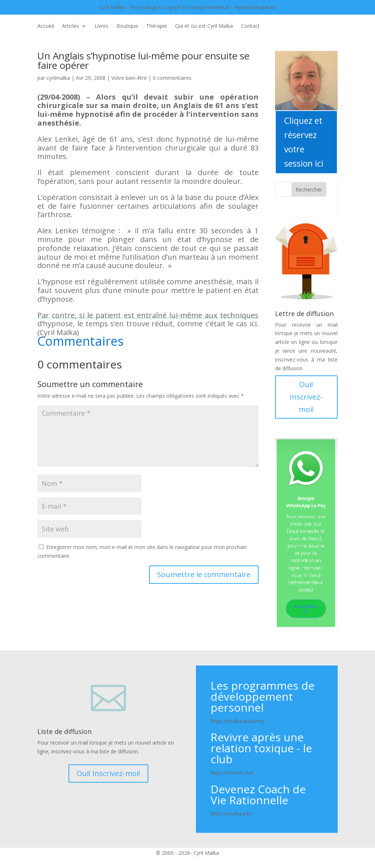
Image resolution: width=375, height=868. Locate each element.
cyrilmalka (58, 78)
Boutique (127, 26)
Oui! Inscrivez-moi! (306, 397)
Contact (250, 26)
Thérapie (157, 26)
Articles (70, 26)
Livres (101, 26)
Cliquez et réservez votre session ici (304, 142)
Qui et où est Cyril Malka (204, 26)
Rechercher (309, 190)
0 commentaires (172, 78)
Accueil (46, 26)
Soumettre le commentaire (204, 574)
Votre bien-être (129, 78)
